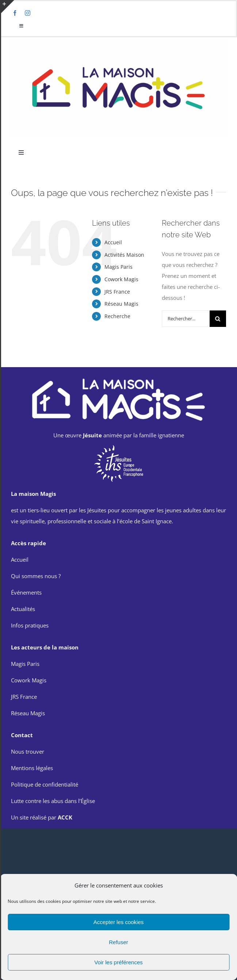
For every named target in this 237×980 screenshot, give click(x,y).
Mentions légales (32, 768)
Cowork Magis (121, 279)
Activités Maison (124, 255)
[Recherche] (218, 319)
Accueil (113, 242)
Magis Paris (118, 267)
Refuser (118, 942)
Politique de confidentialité (45, 784)
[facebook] (15, 13)
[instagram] (28, 13)
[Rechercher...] (186, 319)
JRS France (117, 292)
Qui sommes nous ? (36, 576)
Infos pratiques (30, 625)
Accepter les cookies (119, 922)
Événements (26, 592)
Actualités (23, 609)
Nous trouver (28, 751)
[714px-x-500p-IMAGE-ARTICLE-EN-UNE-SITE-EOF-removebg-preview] (119, 447)
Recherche (117, 316)
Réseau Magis (121, 304)
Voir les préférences (118, 962)
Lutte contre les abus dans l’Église (53, 801)
